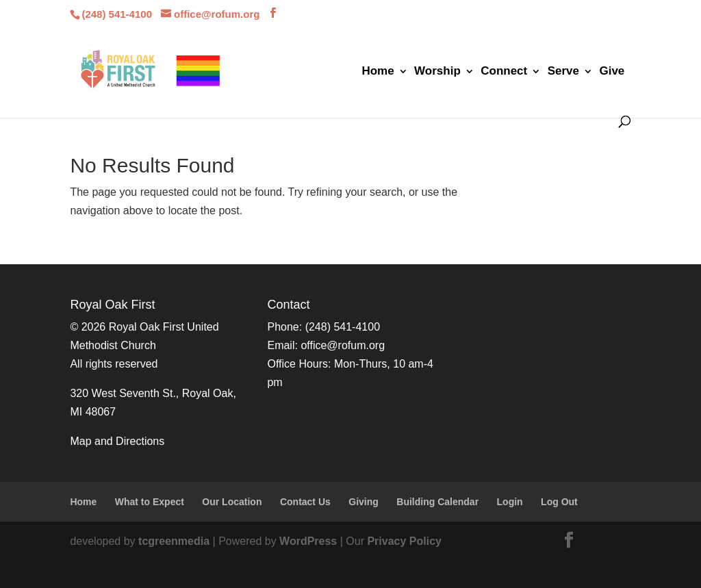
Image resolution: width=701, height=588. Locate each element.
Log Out (559, 502)
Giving (364, 502)
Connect (504, 72)
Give (612, 72)
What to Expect (150, 502)
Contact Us (305, 502)
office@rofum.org (343, 345)
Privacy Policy (404, 541)
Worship (437, 72)
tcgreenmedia (174, 541)
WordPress (308, 541)
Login (510, 502)
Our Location (232, 502)
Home (378, 72)
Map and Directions (117, 441)
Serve (563, 72)
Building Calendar (437, 502)
